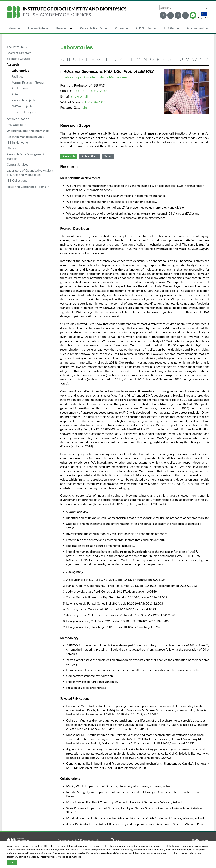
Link (85, 107)
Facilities (169, 28)
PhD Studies (144, 28)
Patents (17, 94)
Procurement (195, 28)
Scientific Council (18, 59)
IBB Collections (17, 180)
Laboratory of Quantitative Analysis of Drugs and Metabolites (30, 172)
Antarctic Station (18, 119)
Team (108, 156)
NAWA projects (22, 106)
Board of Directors (19, 53)
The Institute (36, 28)
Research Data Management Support (25, 156)
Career (120, 28)
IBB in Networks (18, 142)
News (12, 28)
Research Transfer (92, 28)
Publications (20, 88)
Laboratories (20, 71)
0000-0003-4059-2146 (90, 91)
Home (116, 840)
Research (62, 28)
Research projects (24, 100)
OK (12, 862)
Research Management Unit (25, 137)
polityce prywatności (71, 857)
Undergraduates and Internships (28, 131)
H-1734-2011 (95, 102)
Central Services (17, 164)
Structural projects (24, 112)
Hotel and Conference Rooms (26, 187)
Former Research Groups (28, 82)
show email (79, 96)
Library (11, 148)
